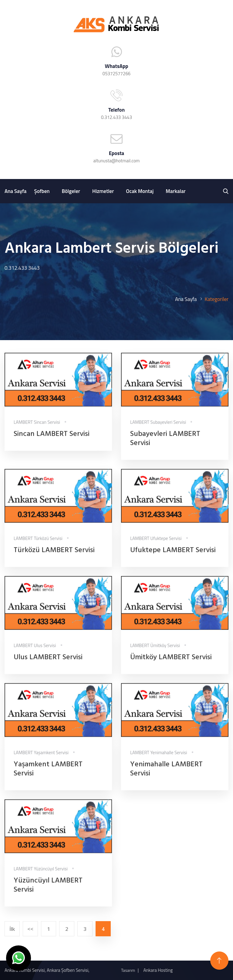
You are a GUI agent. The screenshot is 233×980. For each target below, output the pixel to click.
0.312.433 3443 (116, 117)
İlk (12, 929)
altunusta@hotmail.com (117, 161)
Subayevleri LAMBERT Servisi (165, 443)
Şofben (42, 191)
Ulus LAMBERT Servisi (48, 662)
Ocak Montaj (140, 191)
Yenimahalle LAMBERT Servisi (166, 773)
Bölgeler (71, 191)
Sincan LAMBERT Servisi (52, 438)
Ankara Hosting (158, 970)
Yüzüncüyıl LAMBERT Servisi (48, 890)
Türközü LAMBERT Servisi (54, 555)
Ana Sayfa (15, 191)
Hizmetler (103, 191)
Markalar (176, 191)
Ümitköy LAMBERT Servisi (171, 662)
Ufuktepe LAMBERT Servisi (173, 555)
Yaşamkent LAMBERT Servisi (48, 773)
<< (30, 929)
